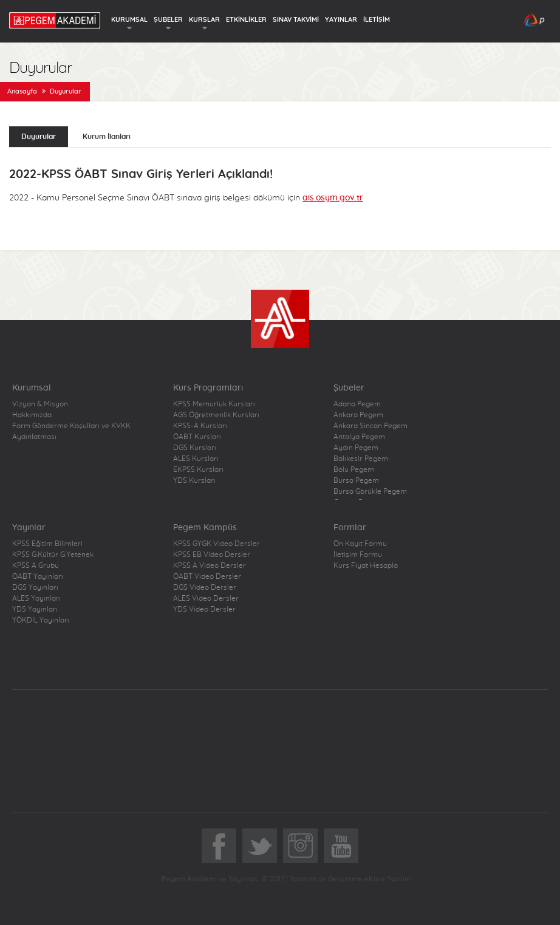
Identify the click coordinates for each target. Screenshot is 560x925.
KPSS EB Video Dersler (212, 555)
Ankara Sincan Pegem (370, 426)
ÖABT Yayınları (38, 576)
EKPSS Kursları (198, 469)
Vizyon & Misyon (40, 404)
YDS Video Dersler (204, 609)
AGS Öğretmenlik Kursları (216, 415)
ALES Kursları (196, 459)
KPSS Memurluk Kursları (214, 404)
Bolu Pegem (354, 469)
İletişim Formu (358, 555)
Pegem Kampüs (373, 734)
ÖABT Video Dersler (207, 576)
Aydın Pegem (356, 448)
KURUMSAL (129, 20)
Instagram (300, 846)
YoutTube (341, 846)
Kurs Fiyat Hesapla (366, 565)
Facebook (219, 846)
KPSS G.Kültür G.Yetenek (53, 555)
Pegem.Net (171, 734)
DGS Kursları (195, 448)
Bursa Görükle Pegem (370, 491)
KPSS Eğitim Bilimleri (47, 544)
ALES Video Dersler (206, 598)
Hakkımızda (32, 415)
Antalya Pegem (359, 437)
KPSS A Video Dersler (210, 565)
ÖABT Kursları (197, 437)
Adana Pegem (357, 404)
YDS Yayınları (35, 609)
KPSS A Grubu (36, 565)
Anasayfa (22, 91)
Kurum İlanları (107, 137)
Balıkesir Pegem (361, 459)
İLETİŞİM (377, 20)
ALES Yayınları (36, 598)
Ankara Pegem (358, 415)
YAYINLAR (341, 20)
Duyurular (66, 91)
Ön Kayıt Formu (360, 544)
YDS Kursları (194, 480)
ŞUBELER (168, 20)
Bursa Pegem (356, 480)
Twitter (260, 846)
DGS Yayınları (35, 587)
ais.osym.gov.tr (333, 198)
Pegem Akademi (280, 768)
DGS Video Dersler (205, 587)
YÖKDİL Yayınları (41, 620)
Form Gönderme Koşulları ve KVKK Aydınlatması (71, 431)
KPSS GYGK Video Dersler (217, 544)
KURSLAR (204, 20)
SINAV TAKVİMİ (296, 20)
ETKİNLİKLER (246, 20)
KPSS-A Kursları (200, 426)
